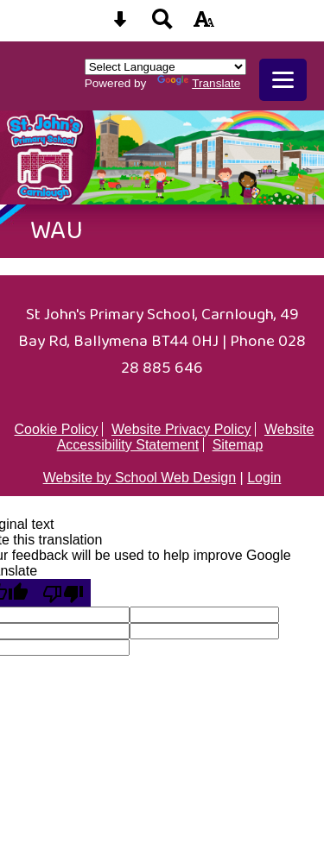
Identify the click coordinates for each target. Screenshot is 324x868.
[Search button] (162, 25)
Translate (199, 83)
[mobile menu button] (283, 80)
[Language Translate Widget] (165, 67)
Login (264, 478)
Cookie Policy (57, 429)
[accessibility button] (204, 25)
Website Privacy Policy (181, 429)
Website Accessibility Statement (186, 437)
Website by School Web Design (140, 478)
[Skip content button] (120, 25)
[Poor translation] (63, 593)
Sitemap (238, 445)
